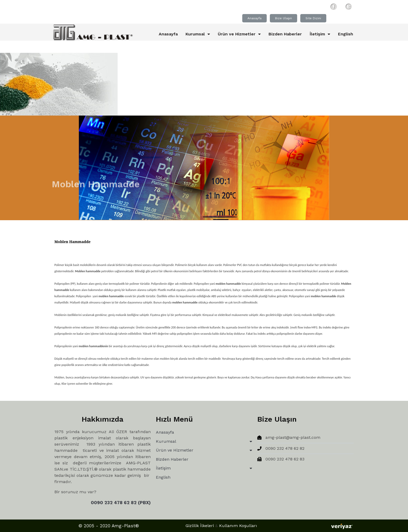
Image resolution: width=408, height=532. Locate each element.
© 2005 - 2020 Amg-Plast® (109, 526)
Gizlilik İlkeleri (200, 526)
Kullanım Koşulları (238, 526)
